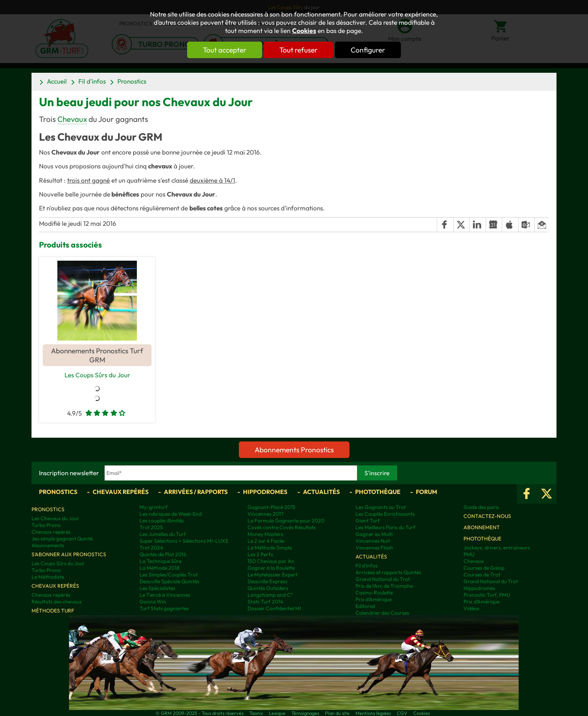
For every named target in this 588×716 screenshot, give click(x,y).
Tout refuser (298, 50)
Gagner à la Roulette (271, 568)
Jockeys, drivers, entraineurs (497, 548)
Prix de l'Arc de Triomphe (384, 586)
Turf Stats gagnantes (164, 608)
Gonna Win (153, 602)
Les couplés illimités (162, 521)
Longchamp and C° (270, 595)
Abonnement (482, 527)
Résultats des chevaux (57, 602)
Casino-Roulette (374, 593)
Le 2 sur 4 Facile (266, 541)
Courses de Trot (482, 575)
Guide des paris (481, 507)
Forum (427, 492)
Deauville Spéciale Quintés (169, 581)
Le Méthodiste (48, 577)
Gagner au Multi (374, 534)
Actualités (321, 492)
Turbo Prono (46, 525)
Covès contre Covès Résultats (282, 527)
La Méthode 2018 (160, 568)
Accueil (57, 81)
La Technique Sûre (160, 561)
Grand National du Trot (383, 579)
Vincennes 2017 (265, 514)
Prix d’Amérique (481, 602)
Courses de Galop (484, 568)
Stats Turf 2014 (265, 602)
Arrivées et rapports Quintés (388, 572)
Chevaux (72, 119)
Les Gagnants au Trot (381, 507)
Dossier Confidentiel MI (274, 608)
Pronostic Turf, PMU (487, 595)
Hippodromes (265, 492)
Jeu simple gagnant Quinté (62, 539)
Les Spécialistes (157, 588)
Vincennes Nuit (373, 541)
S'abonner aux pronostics (69, 554)
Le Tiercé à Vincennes (165, 595)
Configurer (368, 50)
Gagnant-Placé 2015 (271, 507)
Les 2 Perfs (260, 554)
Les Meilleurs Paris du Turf (385, 527)
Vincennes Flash (374, 548)
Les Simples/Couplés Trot (169, 575)
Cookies (304, 31)
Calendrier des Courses (382, 613)
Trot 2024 (151, 548)
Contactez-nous (487, 516)
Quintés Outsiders (268, 588)
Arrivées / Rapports (196, 492)
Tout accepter (225, 50)
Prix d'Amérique (373, 599)
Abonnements (48, 545)
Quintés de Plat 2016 (163, 554)
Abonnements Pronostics (294, 450)
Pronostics (132, 81)
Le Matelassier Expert (272, 575)
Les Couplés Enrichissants (385, 514)
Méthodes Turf (53, 611)
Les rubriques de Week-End (171, 514)
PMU (469, 554)
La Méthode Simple (270, 548)
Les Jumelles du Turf (163, 534)
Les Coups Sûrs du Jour (97, 375)
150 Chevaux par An (271, 561)
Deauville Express (267, 581)
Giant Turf (368, 521)
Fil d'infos (92, 81)
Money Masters (265, 534)
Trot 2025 (151, 527)
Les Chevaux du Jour (55, 518)
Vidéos (471, 608)
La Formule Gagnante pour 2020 (286, 521)
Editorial (365, 606)
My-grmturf (154, 507)
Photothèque (378, 492)
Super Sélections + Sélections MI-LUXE (184, 541)
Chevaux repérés (121, 492)
